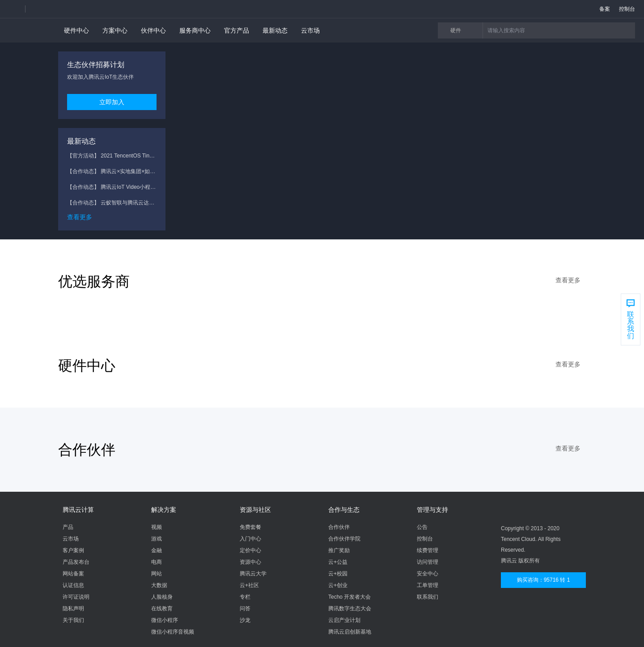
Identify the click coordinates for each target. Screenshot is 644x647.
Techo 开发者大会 (350, 597)
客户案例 (73, 550)
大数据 (159, 585)
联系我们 (428, 597)
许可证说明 (76, 597)
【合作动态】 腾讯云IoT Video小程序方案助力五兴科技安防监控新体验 (112, 187)
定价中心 (250, 550)
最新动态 (275, 30)
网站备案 (73, 574)
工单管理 (428, 585)
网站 (157, 574)
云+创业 (338, 585)
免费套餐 (250, 527)
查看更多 (80, 217)
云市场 (310, 30)
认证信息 (73, 585)
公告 (422, 527)
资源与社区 (255, 510)
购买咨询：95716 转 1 (544, 580)
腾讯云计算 (78, 510)
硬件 (464, 30)
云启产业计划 (344, 620)
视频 (157, 527)
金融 (157, 550)
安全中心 (428, 574)
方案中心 (115, 30)
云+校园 (338, 574)
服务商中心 (195, 30)
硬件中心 (76, 30)
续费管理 (428, 550)
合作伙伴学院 (344, 539)
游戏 (157, 539)
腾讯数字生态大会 (350, 609)
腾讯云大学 (253, 574)
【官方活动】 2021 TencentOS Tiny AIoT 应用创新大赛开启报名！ (112, 156)
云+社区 (249, 585)
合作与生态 (344, 510)
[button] (17, 9)
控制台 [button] (627, 9)
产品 (68, 527)
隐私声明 (73, 609)
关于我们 (73, 620)
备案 (605, 9)
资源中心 (250, 562)
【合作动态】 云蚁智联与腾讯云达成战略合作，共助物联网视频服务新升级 (112, 203)
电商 (157, 562)
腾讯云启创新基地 (350, 632)
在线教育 (162, 609)
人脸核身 (162, 597)
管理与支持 (432, 510)
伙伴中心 (153, 30)
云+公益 (338, 562)
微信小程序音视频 (173, 632)
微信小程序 (165, 620)
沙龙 (245, 620)
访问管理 (428, 562)
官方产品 (237, 30)
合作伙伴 (339, 527)
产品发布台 (76, 562)
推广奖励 (339, 550)
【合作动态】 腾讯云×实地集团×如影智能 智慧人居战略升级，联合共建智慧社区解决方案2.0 (112, 171)
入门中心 (250, 539)
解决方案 (164, 510)
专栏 (245, 597)
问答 (245, 609)
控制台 (425, 539)
